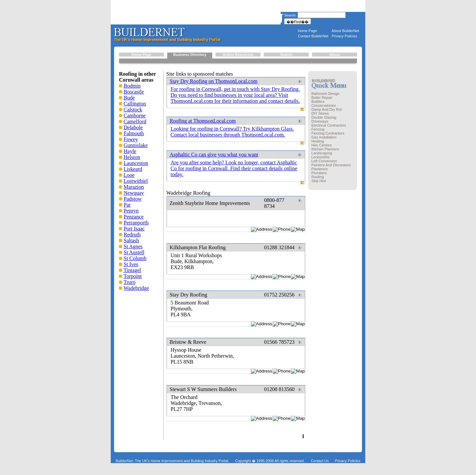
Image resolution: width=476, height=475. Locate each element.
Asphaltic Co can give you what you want (214, 155)
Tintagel (132, 270)
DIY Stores (320, 113)
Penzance (134, 217)
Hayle (130, 151)
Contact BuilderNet (313, 36)
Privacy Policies (344, 36)
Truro (130, 282)
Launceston (136, 163)
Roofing (318, 177)
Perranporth (136, 223)
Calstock (133, 110)
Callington (135, 104)
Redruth (132, 235)
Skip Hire (319, 181)
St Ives (131, 264)
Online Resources (238, 55)
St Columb (135, 258)
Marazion (134, 187)
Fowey (131, 139)
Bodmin (132, 86)
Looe (129, 175)
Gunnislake (136, 145)
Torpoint (133, 276)
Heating (318, 141)
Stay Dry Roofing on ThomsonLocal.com (214, 81)
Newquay (134, 193)
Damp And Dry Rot (327, 109)
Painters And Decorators (331, 165)
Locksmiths (320, 157)
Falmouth (134, 133)
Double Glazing (324, 117)
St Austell (134, 252)
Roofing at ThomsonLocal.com (203, 121)
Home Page (307, 31)
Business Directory (190, 55)
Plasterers (320, 169)
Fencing (318, 129)
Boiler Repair (322, 98)
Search (286, 55)
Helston (132, 157)
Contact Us (320, 461)
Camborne (135, 116)
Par (127, 205)
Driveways (320, 121)
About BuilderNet (345, 31)
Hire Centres (322, 145)
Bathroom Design (325, 94)
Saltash (131, 240)
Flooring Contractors (328, 133)
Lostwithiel (136, 181)
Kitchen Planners (325, 149)
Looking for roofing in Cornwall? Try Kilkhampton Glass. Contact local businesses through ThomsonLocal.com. (232, 132)
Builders (318, 101)
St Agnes (133, 246)
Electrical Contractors (329, 125)
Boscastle (134, 92)
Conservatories (324, 105)
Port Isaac (134, 229)
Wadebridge (136, 288)
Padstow (133, 199)
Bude (129, 98)
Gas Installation (324, 137)
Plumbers (319, 173)
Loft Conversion (324, 161)
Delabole (133, 127)
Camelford (135, 121)
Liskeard (133, 169)
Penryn (131, 211)
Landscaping (322, 153)
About (335, 55)
